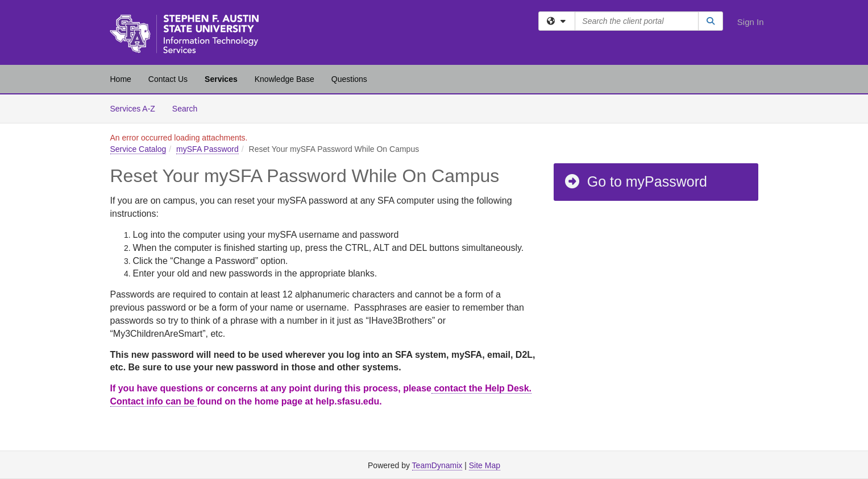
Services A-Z (133, 109)
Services (221, 79)
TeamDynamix (437, 465)
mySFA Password (207, 149)
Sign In (751, 22)
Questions (349, 79)
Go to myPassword (635, 181)
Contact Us (168, 79)
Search (189, 108)
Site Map (485, 465)
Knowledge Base (285, 79)
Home (121, 79)
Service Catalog (138, 149)
